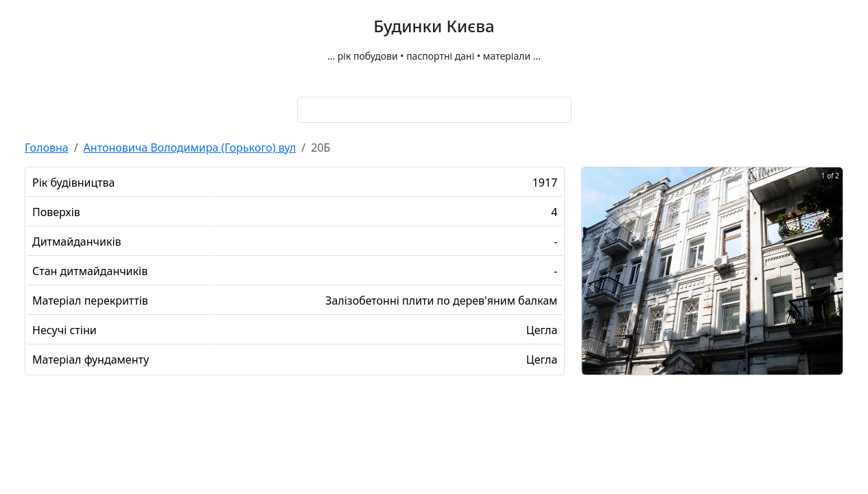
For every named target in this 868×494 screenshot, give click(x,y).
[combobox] (434, 110)
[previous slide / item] (591, 286)
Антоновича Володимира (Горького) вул (190, 148)
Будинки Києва (434, 26)
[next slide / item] (833, 286)
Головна (47, 148)
